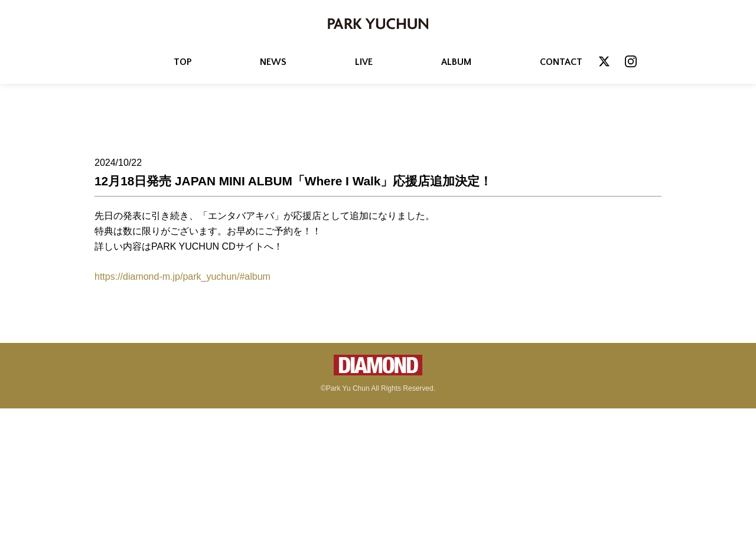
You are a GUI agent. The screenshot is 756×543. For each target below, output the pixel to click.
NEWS (273, 62)
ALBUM (456, 62)
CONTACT (561, 62)
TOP (183, 62)
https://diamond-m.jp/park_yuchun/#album (183, 277)
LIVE (364, 62)
